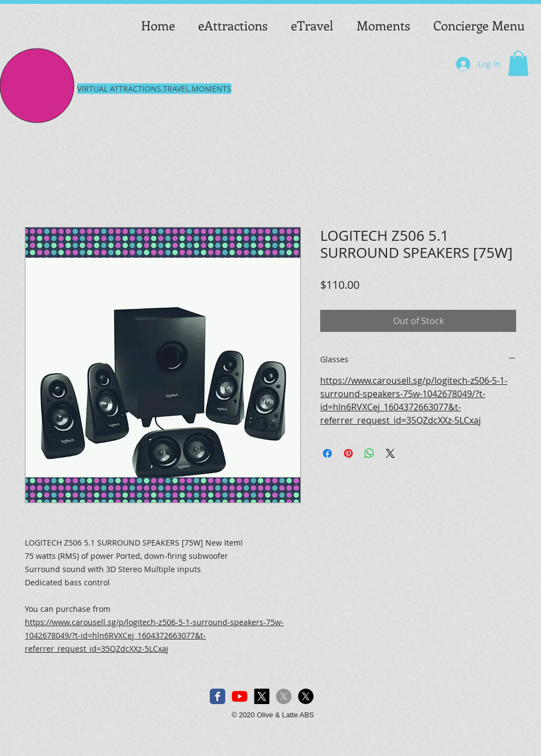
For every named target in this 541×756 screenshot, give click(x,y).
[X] (262, 696)
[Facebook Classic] (218, 696)
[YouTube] (240, 696)
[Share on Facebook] (327, 453)
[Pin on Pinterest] (348, 453)
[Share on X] (390, 453)
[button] (518, 63)
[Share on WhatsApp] (369, 453)
